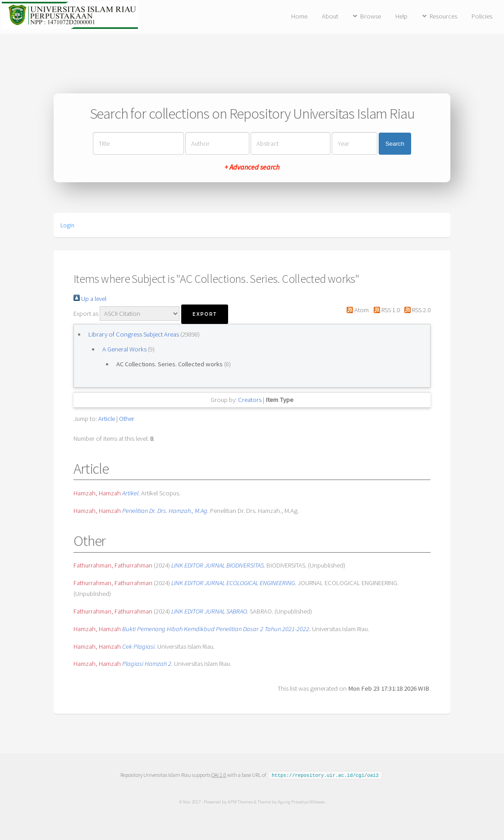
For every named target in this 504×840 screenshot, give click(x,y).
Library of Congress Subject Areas (134, 334)
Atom (356, 310)
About (330, 16)
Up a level (90, 299)
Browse (371, 16)
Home (299, 16)
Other (127, 419)
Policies (482, 16)
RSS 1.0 (385, 310)
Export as (86, 314)
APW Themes (240, 801)
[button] (205, 314)
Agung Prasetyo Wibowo (301, 801)
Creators (250, 400)
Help (401, 16)
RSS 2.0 (416, 310)
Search (395, 144)
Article (107, 419)
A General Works (125, 349)
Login (67, 225)
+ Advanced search (252, 167)
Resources (443, 16)
